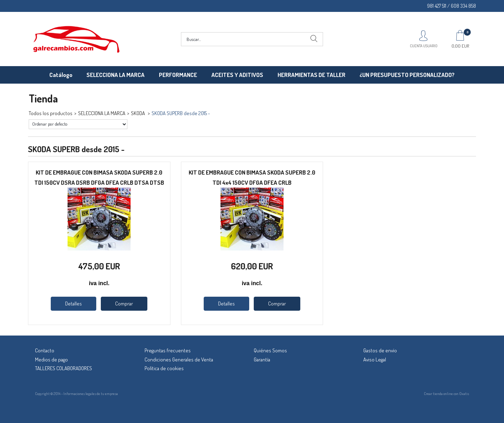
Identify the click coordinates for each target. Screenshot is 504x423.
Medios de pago (51, 359)
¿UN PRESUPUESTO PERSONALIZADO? (407, 75)
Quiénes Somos (270, 350)
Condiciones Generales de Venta (179, 359)
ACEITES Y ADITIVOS (237, 75)
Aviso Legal (375, 359)
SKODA (138, 113)
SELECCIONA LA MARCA (115, 75)
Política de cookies (164, 368)
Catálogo (61, 75)
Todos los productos (51, 113)
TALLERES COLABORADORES (64, 368)
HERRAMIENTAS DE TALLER (311, 75)
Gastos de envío (380, 350)
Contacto (45, 350)
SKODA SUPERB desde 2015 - (181, 113)
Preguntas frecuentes (168, 350)
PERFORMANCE (178, 75)
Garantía (262, 359)
